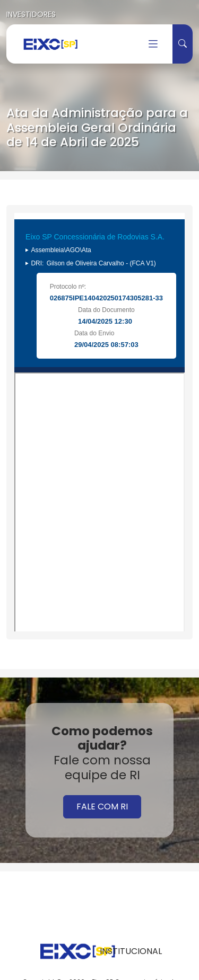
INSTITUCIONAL (131, 951)
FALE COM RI (102, 807)
